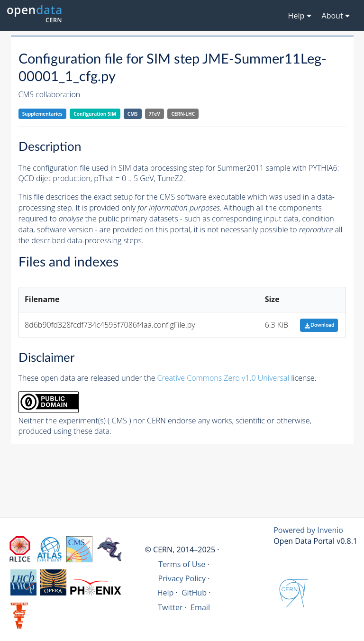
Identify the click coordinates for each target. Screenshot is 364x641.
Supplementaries (42, 114)
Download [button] (319, 325)
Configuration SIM (95, 114)
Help (166, 593)
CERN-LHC (183, 114)
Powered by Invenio (308, 530)
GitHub (194, 593)
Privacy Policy (182, 578)
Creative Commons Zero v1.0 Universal (223, 378)
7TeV (155, 114)
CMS (132, 114)
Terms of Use (182, 564)
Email (200, 607)
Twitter (170, 607)
